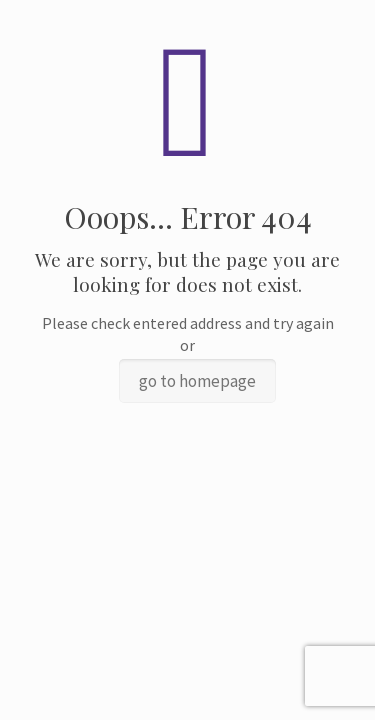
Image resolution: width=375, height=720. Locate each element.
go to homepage (197, 381)
